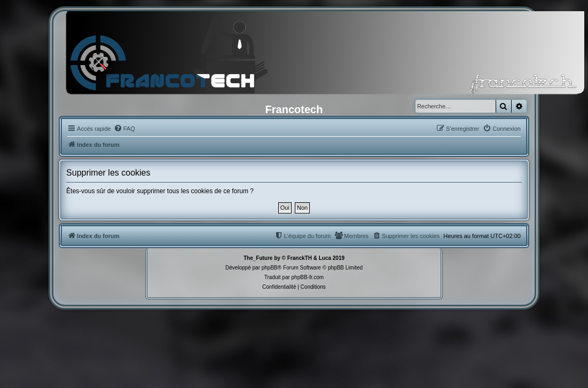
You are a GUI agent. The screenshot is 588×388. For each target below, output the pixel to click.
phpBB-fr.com (308, 277)
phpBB (270, 268)
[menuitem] (124, 129)
